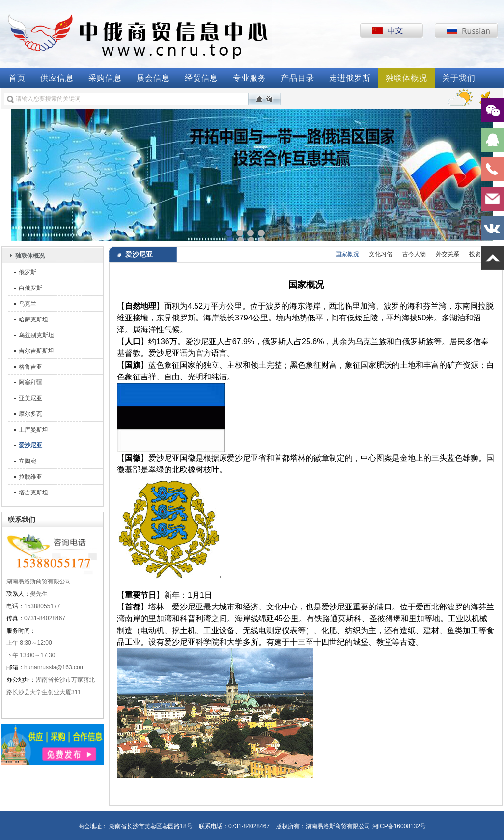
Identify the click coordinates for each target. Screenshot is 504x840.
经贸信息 (201, 78)
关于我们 (459, 78)
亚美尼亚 (30, 398)
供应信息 (57, 78)
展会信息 (153, 78)
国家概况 (347, 254)
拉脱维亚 (30, 477)
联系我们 (22, 520)
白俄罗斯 (30, 288)
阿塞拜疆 (30, 382)
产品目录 (298, 78)
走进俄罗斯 (350, 78)
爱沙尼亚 (30, 445)
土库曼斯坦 (33, 430)
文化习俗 (381, 254)
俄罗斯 (28, 272)
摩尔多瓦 (30, 414)
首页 (17, 78)
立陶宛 (28, 461)
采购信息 (105, 78)
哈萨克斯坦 (33, 319)
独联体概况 (406, 78)
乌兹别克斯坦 (36, 335)
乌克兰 (28, 304)
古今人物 (414, 254)
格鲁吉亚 (30, 367)
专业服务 (250, 78)
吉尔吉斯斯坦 (36, 351)
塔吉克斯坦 (33, 492)
